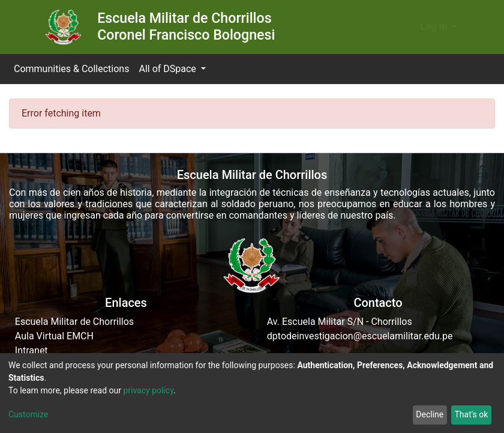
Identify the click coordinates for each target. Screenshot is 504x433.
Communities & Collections (71, 69)
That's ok (471, 414)
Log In (435, 27)
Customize (28, 414)
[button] (408, 27)
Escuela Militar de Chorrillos (74, 322)
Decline (430, 414)
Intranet (31, 350)
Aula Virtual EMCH (54, 336)
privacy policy (148, 390)
